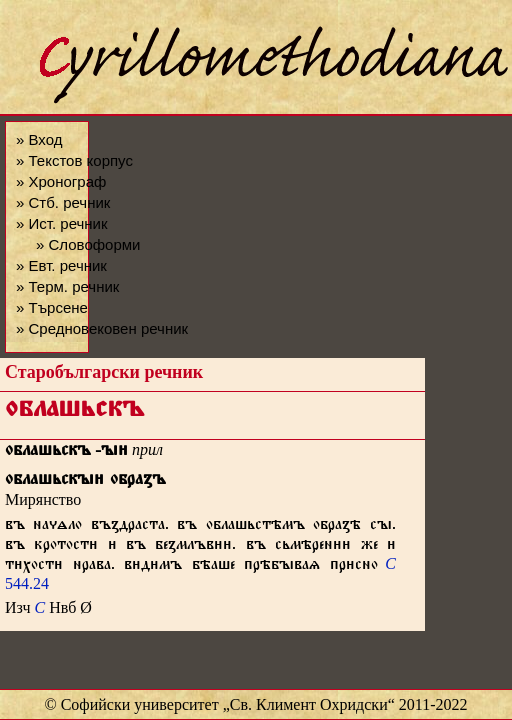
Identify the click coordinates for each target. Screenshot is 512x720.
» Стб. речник (63, 202)
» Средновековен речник (102, 328)
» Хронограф (61, 181)
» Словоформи (88, 244)
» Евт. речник (61, 265)
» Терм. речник (67, 286)
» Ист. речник (62, 223)
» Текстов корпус (74, 160)
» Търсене (52, 307)
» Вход (39, 139)
